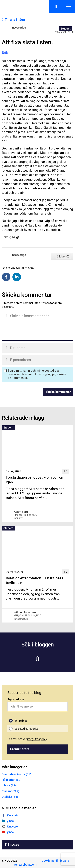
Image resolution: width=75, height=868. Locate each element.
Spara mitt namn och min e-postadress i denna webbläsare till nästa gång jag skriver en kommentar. (37, 374)
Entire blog (21, 721)
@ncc (10, 821)
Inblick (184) (10, 785)
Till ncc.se (12, 845)
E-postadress (16, 699)
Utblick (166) (10, 797)
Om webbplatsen (25, 865)
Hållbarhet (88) (11, 780)
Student (66, 29)
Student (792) (10, 791)
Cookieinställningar (54, 861)
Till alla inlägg (15, 20)
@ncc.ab (12, 815)
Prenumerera (20, 749)
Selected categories (26, 729)
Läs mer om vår (27, 739)
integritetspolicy (37, 739)
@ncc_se (12, 826)
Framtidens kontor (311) (17, 774)
